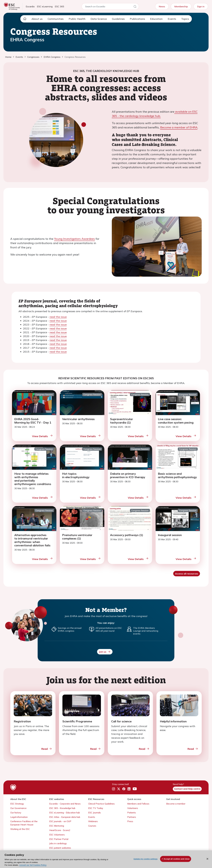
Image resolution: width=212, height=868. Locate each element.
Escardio (30, 6)
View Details (42, 436)
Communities (56, 19)
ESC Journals (94, 813)
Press (130, 821)
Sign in (201, 6)
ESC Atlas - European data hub (65, 817)
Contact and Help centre (187, 789)
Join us (105, 652)
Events (172, 19)
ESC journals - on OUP (60, 821)
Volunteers (133, 808)
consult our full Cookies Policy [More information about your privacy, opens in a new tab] (33, 865)
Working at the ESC (20, 829)
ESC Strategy (17, 804)
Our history (16, 813)
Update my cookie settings (146, 859)
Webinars (93, 821)
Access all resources (187, 574)
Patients (132, 813)
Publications (137, 19)
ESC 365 (59, 6)
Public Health (77, 19)
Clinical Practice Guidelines (101, 804)
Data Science (99, 19)
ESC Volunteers (57, 835)
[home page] (25, 19)
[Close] (207, 859)
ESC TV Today (96, 808)
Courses (92, 826)
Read (47, 749)
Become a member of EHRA (179, 127)
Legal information (19, 817)
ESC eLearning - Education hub (65, 813)
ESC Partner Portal (59, 839)
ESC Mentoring (57, 826)
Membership (181, 6)
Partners (132, 817)
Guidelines (118, 19)
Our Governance (18, 808)
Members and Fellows (138, 804)
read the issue (58, 317)
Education (156, 19)
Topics (185, 19)
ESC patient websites (60, 848)
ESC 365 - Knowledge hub (62, 808)
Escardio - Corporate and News (65, 804)
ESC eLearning (45, 6)
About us (37, 19)
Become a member (176, 804)
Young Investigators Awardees (75, 239)
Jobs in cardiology (58, 843)
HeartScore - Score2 (60, 830)
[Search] (135, 7)
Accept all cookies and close (177, 859)
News (162, 6)
